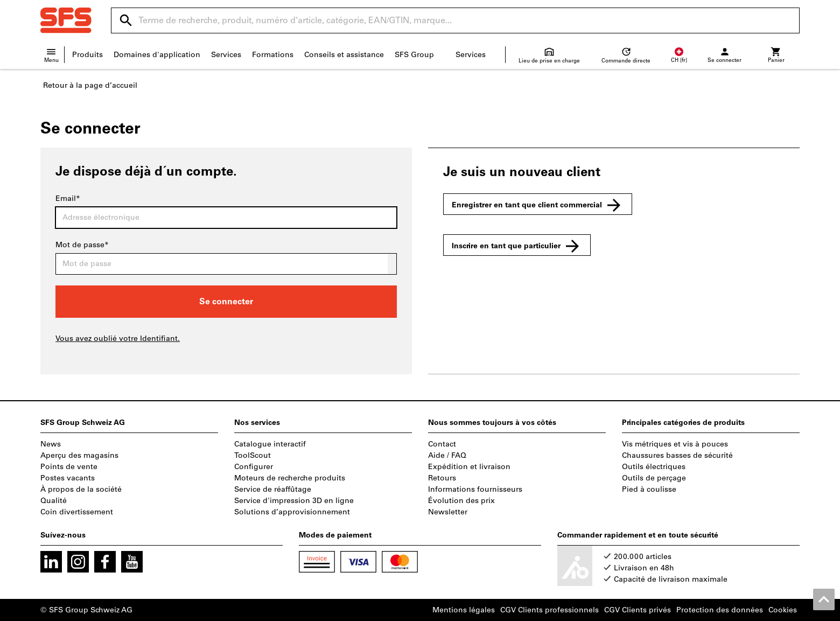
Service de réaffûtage (273, 489)
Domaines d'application (157, 55)
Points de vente (69, 467)
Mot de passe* (82, 245)
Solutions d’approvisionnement (292, 512)
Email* (68, 198)
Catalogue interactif (270, 444)
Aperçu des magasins (79, 455)
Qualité (54, 501)
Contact (442, 444)
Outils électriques (654, 467)
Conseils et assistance (344, 55)
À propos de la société (81, 489)
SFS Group (414, 55)
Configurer (254, 467)
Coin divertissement (77, 512)
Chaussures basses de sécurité (677, 455)
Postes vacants (68, 478)
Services (226, 55)
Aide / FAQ (447, 455)
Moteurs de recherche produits (290, 478)
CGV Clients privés (638, 610)
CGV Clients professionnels (549, 610)
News (51, 444)
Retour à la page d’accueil (90, 85)
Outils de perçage (654, 478)
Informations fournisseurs (475, 489)
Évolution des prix (461, 501)
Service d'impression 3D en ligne (294, 501)
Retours (442, 478)
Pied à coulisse (649, 489)
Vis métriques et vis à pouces (675, 444)
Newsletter (448, 512)
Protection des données (720, 610)
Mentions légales (464, 610)
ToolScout (253, 455)
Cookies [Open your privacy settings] (783, 610)
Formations (273, 55)
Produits (87, 55)
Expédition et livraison (469, 467)
